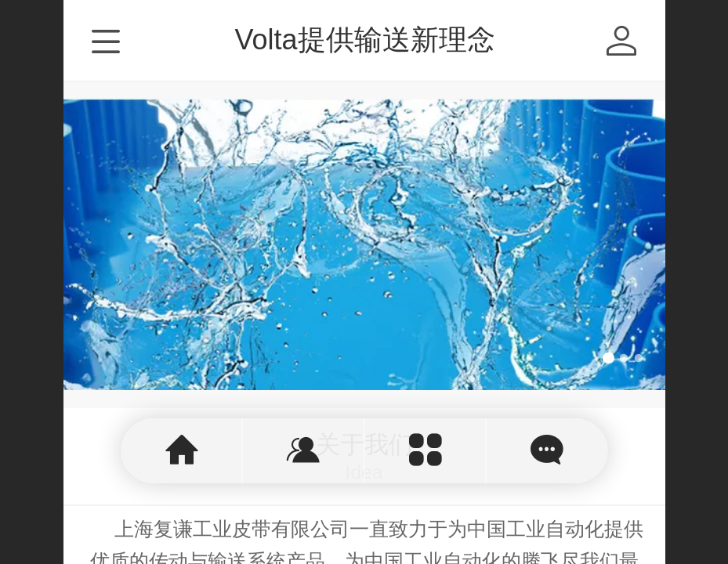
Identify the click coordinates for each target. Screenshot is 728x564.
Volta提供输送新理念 (364, 40)
